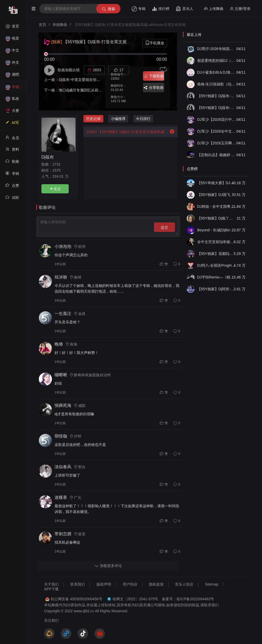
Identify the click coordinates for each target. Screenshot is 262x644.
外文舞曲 (12, 64)
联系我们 (78, 584)
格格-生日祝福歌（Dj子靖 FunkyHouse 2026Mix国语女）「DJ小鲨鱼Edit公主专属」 (216, 84)
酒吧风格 (12, 76)
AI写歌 (12, 124)
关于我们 (51, 584)
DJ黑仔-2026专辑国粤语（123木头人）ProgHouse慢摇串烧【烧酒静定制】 (216, 49)
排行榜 (161, 9)
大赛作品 (12, 112)
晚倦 (59, 344)
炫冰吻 (61, 277)
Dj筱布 (48, 157)
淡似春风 (63, 467)
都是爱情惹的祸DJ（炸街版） (216, 61)
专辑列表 (12, 175)
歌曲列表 (12, 163)
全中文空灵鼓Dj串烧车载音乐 (216, 242)
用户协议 (130, 584)
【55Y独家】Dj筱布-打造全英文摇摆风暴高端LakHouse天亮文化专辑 (126, 132)
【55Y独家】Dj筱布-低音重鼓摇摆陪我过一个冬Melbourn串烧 (216, 96)
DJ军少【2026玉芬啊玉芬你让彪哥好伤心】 (216, 143)
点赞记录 (12, 187)
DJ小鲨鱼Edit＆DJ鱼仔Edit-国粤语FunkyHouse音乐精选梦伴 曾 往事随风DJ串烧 (216, 72)
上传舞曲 (214, 9)
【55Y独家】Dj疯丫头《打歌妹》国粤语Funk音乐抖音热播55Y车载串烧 (216, 218)
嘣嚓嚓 (61, 375)
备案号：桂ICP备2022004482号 (188, 599)
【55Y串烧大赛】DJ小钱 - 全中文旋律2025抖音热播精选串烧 (216, 183)
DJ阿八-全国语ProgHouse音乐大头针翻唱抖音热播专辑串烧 (216, 265)
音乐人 (185, 9)
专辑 (139, 9)
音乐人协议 (184, 584)
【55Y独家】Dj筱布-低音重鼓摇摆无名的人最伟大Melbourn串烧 (216, 108)
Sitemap (212, 584)
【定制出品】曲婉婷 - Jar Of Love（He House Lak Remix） (216, 155)
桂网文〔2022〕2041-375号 (135, 599)
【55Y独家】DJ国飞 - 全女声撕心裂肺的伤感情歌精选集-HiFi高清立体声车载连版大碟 (216, 195)
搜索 (108, 9)
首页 (12, 26)
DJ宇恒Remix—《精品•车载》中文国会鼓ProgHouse (216, 277)
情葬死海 (63, 405)
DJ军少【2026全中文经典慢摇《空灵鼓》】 (216, 131)
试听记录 (12, 199)
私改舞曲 (12, 100)
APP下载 (51, 589)
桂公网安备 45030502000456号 (76, 599)
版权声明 (104, 584)
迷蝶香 (61, 497)
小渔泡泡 (63, 246)
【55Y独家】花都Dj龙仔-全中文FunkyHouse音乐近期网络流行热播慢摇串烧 (216, 254)
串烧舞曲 (12, 88)
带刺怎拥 (63, 534)
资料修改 (12, 151)
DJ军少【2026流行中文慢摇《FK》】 (216, 119)
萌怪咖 (61, 436)
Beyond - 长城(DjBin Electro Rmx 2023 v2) (216, 230)
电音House (12, 40)
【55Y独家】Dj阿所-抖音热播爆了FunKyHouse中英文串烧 (216, 289)
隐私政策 (156, 584)
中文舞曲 (12, 52)
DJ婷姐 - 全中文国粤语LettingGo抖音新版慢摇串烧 (216, 206)
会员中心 (12, 139)
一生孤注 (63, 313)
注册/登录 (240, 9)
